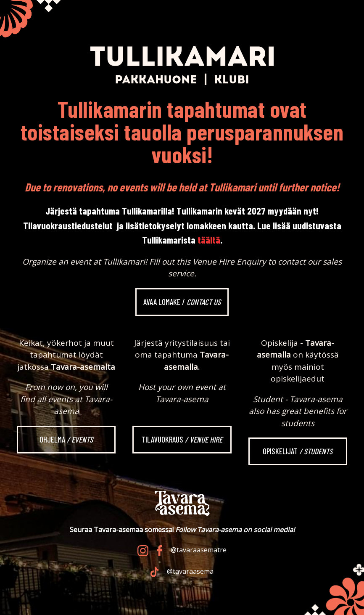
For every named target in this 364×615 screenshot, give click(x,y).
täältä (209, 240)
